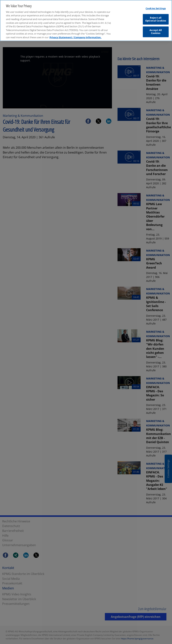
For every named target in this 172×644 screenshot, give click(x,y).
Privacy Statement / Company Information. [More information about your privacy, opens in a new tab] (75, 36)
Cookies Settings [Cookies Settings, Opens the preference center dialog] (156, 8)
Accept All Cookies (156, 31)
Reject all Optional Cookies (156, 18)
